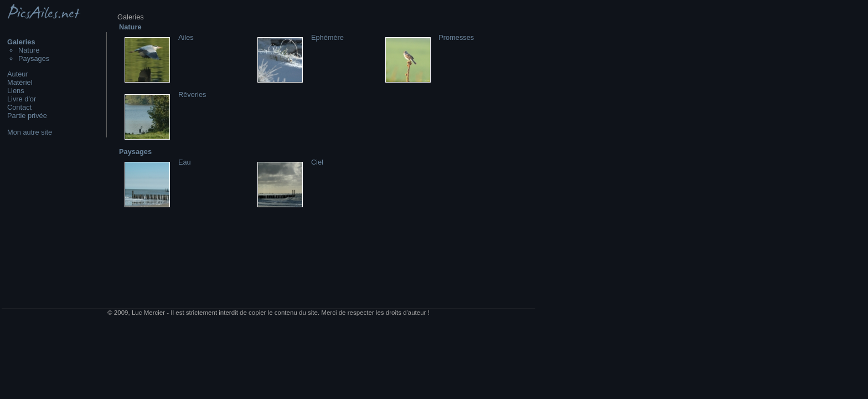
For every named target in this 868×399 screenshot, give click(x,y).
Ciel (317, 162)
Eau (185, 162)
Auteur (18, 74)
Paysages (34, 58)
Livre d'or (22, 99)
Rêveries (192, 94)
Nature (29, 50)
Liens (16, 91)
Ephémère (327, 37)
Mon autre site (30, 132)
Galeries (21, 42)
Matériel (20, 82)
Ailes (186, 37)
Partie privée (27, 116)
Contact (19, 107)
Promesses (456, 37)
